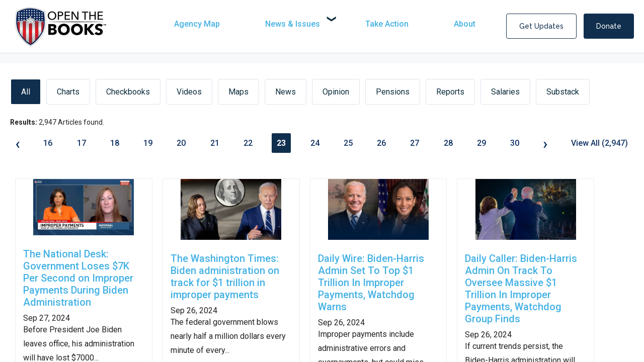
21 (215, 143)
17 (82, 143)
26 (381, 143)
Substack (563, 92)
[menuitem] (217, 24)
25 (348, 143)
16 (48, 143)
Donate (609, 26)
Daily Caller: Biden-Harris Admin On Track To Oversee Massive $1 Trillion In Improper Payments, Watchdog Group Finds (521, 289)
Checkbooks (128, 92)
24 (315, 143)
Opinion (336, 92)
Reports (450, 92)
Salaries (505, 92)
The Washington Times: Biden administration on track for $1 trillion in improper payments (225, 277)
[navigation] (336, 24)
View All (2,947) (599, 143)
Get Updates (541, 26)
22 (248, 143)
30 (515, 143)
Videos (189, 92)
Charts (68, 92)
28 (448, 143)
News (286, 92)
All (26, 92)
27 (415, 143)
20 (181, 143)
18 (115, 143)
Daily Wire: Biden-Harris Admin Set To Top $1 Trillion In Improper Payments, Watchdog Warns (371, 283)
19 (148, 143)
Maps (238, 92)
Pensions (393, 92)
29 (481, 143)
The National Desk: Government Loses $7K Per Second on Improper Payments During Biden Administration (78, 278)
